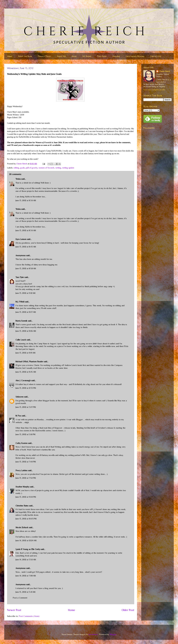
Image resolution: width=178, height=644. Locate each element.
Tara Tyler (20, 277)
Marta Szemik (21, 321)
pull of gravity (32, 168)
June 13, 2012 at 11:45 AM (26, 372)
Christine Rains (22, 506)
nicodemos (93, 634)
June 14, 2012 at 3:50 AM (26, 560)
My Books (87, 56)
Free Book (102, 56)
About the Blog (25, 56)
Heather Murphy (22, 487)
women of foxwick (46, 168)
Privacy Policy (44, 56)
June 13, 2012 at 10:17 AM (26, 312)
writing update (68, 168)
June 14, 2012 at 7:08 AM (26, 576)
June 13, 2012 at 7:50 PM (26, 478)
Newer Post (14, 610)
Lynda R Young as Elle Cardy (28, 549)
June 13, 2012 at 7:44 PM (26, 462)
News (74, 56)
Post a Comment (20, 598)
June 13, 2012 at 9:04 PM (26, 497)
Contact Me (156, 56)
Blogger (113, 634)
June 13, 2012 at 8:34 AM (26, 200)
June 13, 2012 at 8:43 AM (26, 247)
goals (23, 168)
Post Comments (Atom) (29, 616)
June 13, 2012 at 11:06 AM (26, 331)
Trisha (18, 179)
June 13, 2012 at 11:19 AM (25, 353)
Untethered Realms (135, 56)
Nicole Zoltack (22, 527)
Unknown (19, 397)
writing (58, 168)
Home (10, 56)
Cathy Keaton (21, 443)
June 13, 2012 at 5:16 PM (25, 434)
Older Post (128, 610)
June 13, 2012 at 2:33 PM (26, 388)
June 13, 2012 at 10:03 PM (26, 519)
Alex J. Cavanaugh (23, 380)
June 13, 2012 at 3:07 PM (26, 407)
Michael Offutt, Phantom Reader (29, 362)
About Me (61, 56)
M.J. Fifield (20, 302)
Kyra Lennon (21, 239)
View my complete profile (154, 90)
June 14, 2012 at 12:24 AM (26, 540)
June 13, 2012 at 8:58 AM (26, 268)
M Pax (18, 416)
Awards (116, 56)
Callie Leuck (21, 340)
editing (16, 168)
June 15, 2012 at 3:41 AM (25, 592)
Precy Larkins (21, 470)
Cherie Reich (165, 71)
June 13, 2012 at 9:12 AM (25, 293)
